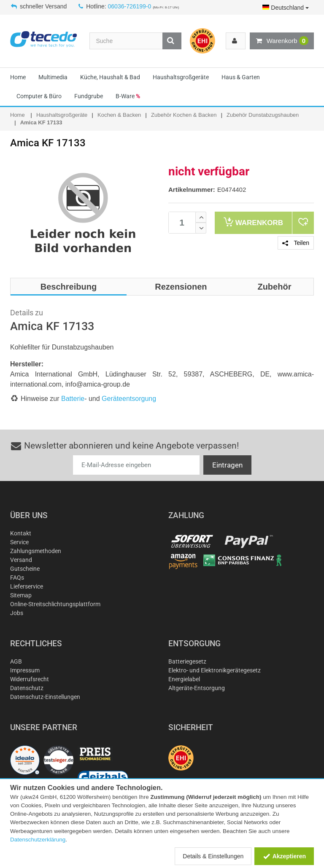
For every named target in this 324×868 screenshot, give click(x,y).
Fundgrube (89, 96)
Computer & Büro (39, 96)
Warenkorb (282, 41)
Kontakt (21, 533)
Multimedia (53, 77)
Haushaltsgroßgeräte (181, 77)
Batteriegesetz (187, 661)
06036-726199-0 (130, 6)
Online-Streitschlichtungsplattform (55, 604)
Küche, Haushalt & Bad (110, 77)
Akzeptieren (284, 856)
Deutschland (286, 8)
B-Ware (128, 96)
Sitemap (21, 595)
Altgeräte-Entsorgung (197, 688)
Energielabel (184, 679)
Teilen (296, 243)
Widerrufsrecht (30, 679)
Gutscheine (25, 569)
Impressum (25, 670)
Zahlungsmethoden (36, 551)
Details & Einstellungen (213, 856)
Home (18, 77)
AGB (16, 661)
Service (19, 542)
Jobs (17, 613)
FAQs (17, 578)
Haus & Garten (241, 77)
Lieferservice (27, 586)
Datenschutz (27, 688)
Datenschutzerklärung (38, 840)
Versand (21, 560)
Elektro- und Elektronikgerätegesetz (215, 670)
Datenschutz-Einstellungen (45, 697)
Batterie (73, 399)
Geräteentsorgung (129, 399)
